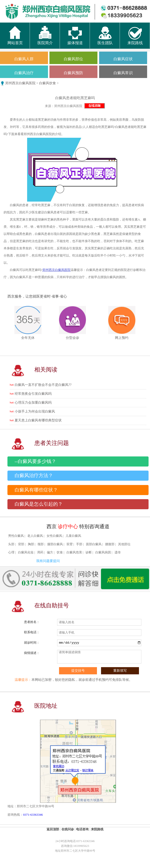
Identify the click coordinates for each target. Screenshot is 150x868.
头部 (11, 544)
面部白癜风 (94, 544)
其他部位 (124, 544)
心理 (11, 552)
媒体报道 (75, 41)
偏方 (50, 552)
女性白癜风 (54, 536)
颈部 (41, 544)
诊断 (89, 552)
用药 (40, 552)
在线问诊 (68, 829)
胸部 (31, 544)
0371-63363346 (33, 815)
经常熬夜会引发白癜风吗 (33, 394)
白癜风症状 (123, 59)
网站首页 (15, 41)
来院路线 (135, 41)
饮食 (60, 552)
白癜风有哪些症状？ (36, 490)
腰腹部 (110, 544)
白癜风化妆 (26, 552)
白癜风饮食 (48, 83)
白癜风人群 (24, 59)
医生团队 (105, 41)
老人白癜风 (35, 536)
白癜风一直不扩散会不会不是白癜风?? (43, 385)
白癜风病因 (103, 552)
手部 (79, 544)
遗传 (118, 552)
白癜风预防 (73, 73)
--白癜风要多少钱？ (35, 461)
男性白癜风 (16, 536)
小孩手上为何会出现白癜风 (35, 411)
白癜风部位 (73, 59)
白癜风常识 (123, 73)
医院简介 (45, 41)
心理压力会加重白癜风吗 (33, 403)
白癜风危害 (74, 552)
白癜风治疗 (24, 73)
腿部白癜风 (55, 544)
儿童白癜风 (73, 536)
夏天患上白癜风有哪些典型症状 (38, 420)
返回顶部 (53, 829)
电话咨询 (82, 829)
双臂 (70, 544)
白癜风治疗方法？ (34, 476)
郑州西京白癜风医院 (20, 83)
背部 (21, 544)
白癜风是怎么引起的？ (39, 504)
